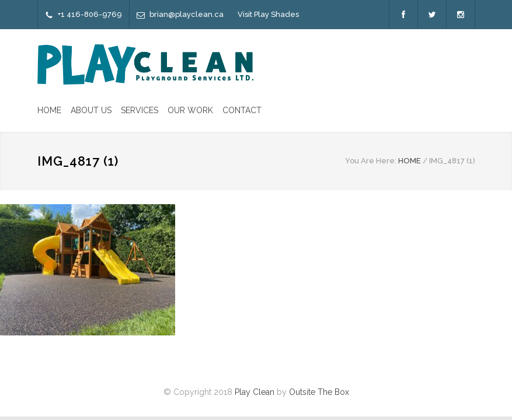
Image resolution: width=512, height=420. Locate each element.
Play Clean (255, 392)
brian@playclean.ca (187, 14)
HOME (49, 110)
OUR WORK (190, 110)
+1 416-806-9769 (90, 14)
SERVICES (140, 110)
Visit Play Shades (268, 14)
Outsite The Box (319, 392)
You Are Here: (371, 161)
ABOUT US (91, 110)
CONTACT (242, 110)
